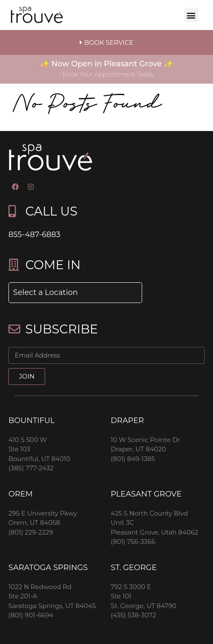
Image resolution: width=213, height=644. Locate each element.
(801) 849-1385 (133, 459)
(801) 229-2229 (31, 532)
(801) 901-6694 (31, 615)
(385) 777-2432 (31, 468)
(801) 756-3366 (133, 542)
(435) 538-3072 (134, 615)
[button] (191, 15)
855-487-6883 (34, 235)
